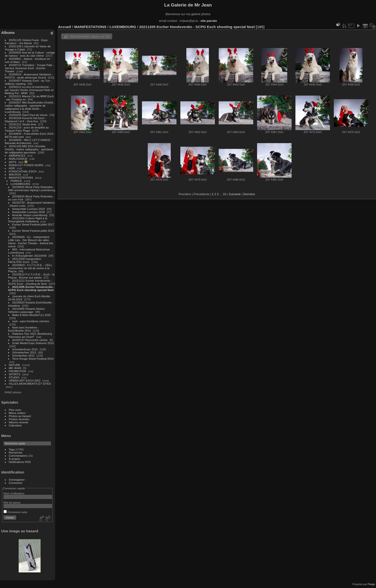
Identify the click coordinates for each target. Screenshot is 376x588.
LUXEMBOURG (21, 184)
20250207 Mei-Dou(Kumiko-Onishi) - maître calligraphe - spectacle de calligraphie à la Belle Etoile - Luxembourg (30, 107)
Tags (12, 449)
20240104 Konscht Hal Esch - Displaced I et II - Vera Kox (25, 120)
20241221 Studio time (23, 124)
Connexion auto (15, 512)
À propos (15, 459)
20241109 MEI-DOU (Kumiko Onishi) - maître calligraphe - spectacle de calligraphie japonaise (29, 149)
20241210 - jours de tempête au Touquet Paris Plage (27, 129)
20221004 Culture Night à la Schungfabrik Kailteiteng (28, 220)
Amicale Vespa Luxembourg (30, 215)
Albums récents (19, 422)
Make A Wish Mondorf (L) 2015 (32, 315)
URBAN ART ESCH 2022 (25, 380)
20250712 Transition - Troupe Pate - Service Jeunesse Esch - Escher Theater (29, 68)
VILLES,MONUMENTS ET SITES (30, 384)
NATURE (15, 365)
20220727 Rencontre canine (30, 340)
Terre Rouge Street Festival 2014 (33, 359)
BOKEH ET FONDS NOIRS (26, 165)
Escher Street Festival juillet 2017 (33, 224)
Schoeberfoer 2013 (24, 352)
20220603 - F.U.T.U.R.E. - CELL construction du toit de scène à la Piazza (30, 268)
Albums (8, 33)
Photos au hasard (20, 416)
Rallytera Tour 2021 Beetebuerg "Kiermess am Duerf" (30, 335)
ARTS (13, 162)
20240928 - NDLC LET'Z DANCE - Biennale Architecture (29, 141)
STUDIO (14, 377)
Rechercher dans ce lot (90, 36)
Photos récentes (19, 419)
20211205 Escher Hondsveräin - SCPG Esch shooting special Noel (31, 288)
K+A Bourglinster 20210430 (29, 256)
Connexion (16, 483)
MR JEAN (15, 368)
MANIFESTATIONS (21, 178)
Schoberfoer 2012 (24, 355)
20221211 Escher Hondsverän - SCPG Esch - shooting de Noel (30, 282)
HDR (12, 168)
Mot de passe (12, 502)
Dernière (249, 194)
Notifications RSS (20, 462)
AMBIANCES (17, 155)
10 (224, 194)
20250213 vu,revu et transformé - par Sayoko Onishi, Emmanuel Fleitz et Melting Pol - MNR (29, 90)
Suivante (235, 194)
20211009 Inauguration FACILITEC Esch (25, 260)
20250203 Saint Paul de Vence (28, 115)
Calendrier (15, 425)
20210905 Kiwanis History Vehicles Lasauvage (26, 310)
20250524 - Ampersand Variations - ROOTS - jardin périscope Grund (29, 76)
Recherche (16, 452)
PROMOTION (18, 371)
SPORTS (15, 374)
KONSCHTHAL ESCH (23, 171)
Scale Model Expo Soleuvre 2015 (33, 343)
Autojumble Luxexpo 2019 (29, 209)
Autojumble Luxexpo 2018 (29, 212)
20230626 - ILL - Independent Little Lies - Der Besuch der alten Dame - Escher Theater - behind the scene (31, 242)
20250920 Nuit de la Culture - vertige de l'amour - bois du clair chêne (30, 54)
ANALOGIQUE (18, 159)
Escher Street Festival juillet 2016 (33, 231)
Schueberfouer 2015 (25, 349)
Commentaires (18, 456)
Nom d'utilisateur (14, 493)
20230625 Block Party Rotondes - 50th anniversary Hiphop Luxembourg (32, 188)
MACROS (15, 174)
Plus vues (15, 410)
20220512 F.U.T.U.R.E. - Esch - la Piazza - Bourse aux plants (31, 276)
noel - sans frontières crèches (31, 321)
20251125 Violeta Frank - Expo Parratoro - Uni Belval (26, 42)
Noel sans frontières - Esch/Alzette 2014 (24, 329)
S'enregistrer (17, 480)
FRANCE (16, 181)
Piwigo (371, 584)
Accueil (65, 27)
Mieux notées (17, 413)
